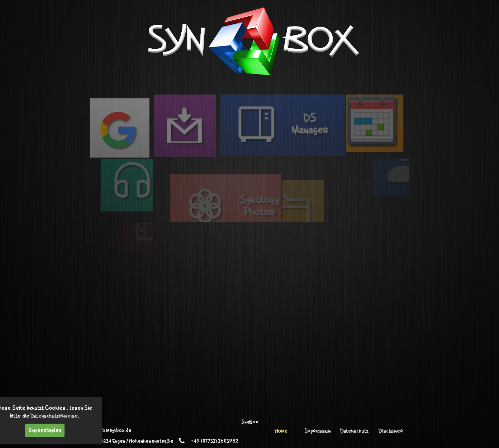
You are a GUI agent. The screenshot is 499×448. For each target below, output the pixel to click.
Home (281, 431)
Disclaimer (391, 431)
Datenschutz (355, 431)
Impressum (318, 431)
